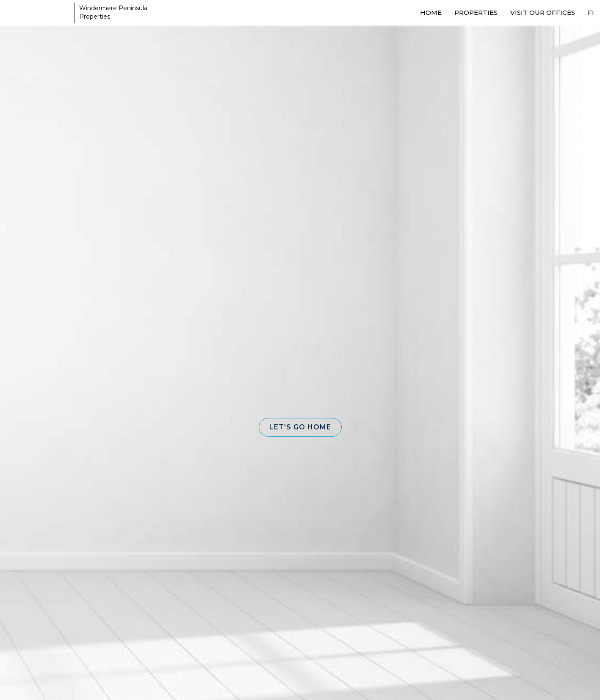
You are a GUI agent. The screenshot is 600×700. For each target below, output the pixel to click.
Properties (476, 12)
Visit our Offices (543, 12)
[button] (300, 427)
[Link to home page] (38, 13)
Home (431, 12)
